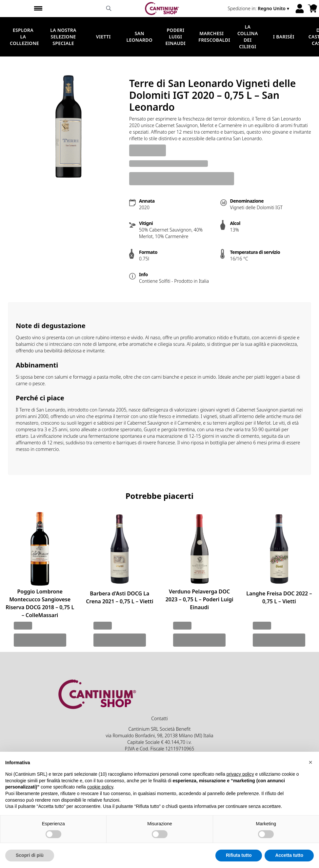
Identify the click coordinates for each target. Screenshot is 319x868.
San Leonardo (139, 37)
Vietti (103, 37)
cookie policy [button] (100, 796)
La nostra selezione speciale (63, 37)
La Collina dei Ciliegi (248, 37)
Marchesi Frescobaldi (214, 37)
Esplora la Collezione (24, 37)
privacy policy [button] (240, 784)
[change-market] (259, 9)
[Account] (300, 9)
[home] (162, 9)
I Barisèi (284, 37)
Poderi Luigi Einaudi (176, 37)
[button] (310, 771)
